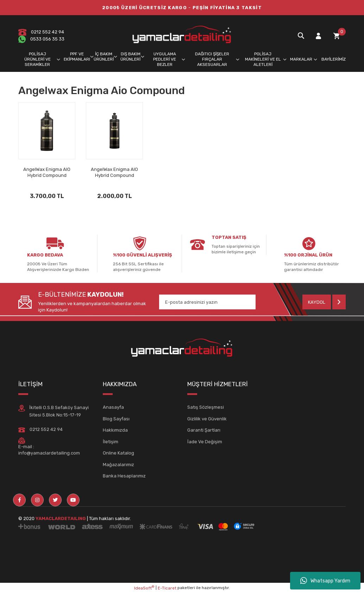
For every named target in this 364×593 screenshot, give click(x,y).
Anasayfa (113, 407)
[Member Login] (318, 36)
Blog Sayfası (116, 419)
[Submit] (324, 302)
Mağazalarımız (118, 465)
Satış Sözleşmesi (206, 407)
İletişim (111, 442)
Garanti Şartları (204, 430)
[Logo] (182, 36)
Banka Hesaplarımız (124, 476)
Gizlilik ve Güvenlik (207, 419)
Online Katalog (118, 453)
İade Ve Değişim (205, 442)
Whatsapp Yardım (325, 581)
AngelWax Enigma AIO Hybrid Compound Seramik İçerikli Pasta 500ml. (114, 172)
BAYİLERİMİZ (334, 59)
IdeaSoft (144, 588)
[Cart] (337, 36)
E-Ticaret (167, 588)
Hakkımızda (115, 430)
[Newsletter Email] (207, 302)
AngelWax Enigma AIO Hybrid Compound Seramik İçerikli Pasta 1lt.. (47, 172)
